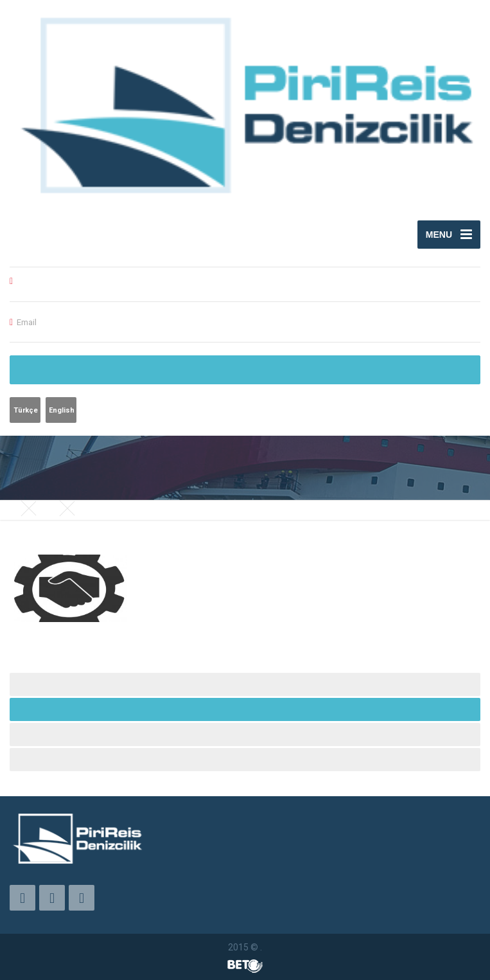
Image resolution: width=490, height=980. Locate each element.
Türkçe (26, 410)
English (62, 410)
